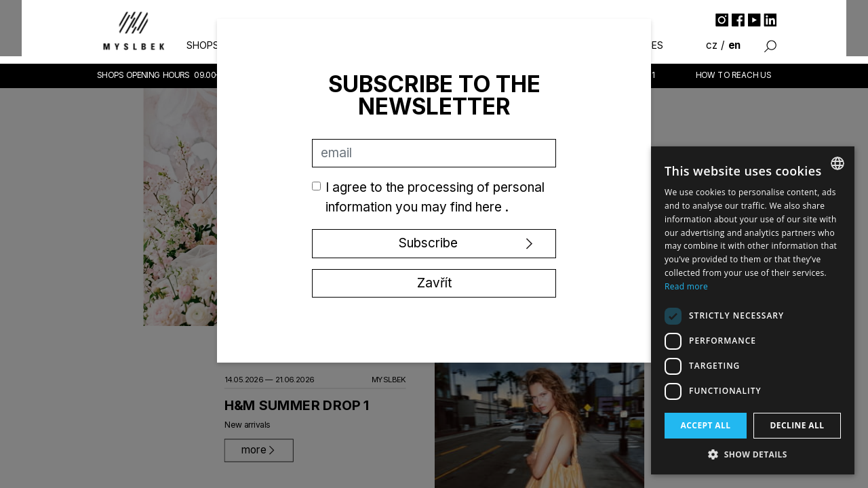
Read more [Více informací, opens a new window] (686, 286)
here (490, 207)
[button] (753, 454)
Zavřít (434, 283)
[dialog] (753, 310)
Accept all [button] (706, 425)
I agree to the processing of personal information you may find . (435, 197)
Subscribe (428, 243)
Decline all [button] (797, 425)
